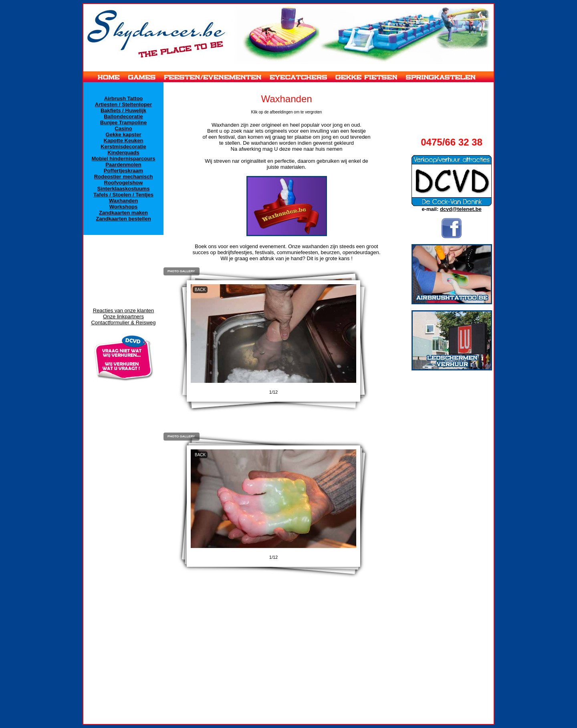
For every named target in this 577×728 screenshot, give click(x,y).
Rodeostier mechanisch (124, 177)
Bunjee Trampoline (123, 122)
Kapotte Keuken (124, 141)
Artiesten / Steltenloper (123, 104)
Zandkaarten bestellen (123, 219)
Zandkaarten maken (123, 213)
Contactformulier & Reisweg (123, 323)
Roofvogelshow (124, 183)
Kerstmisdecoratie (123, 147)
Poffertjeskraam (123, 171)
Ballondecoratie (123, 116)
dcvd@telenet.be (461, 209)
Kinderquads (123, 153)
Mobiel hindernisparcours (124, 159)
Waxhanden (123, 201)
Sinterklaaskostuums (124, 189)
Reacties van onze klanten (123, 310)
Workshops (124, 207)
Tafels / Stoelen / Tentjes (123, 195)
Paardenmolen (123, 165)
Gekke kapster (124, 134)
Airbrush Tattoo (124, 98)
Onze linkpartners (123, 316)
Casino (123, 128)
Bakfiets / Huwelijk (123, 110)
